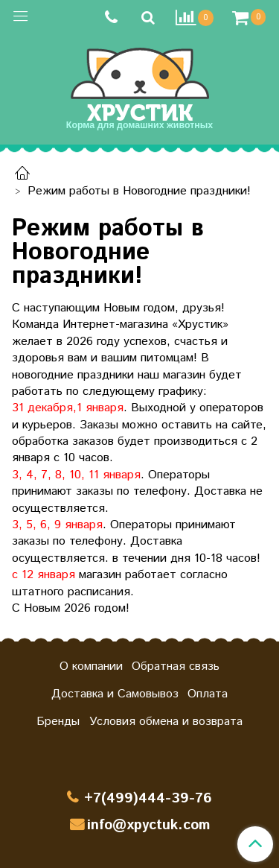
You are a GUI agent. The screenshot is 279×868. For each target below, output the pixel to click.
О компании (91, 666)
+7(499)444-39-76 (148, 798)
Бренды (58, 722)
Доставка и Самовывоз (115, 694)
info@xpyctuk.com (148, 825)
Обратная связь (176, 666)
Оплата (208, 694)
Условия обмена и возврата (166, 722)
